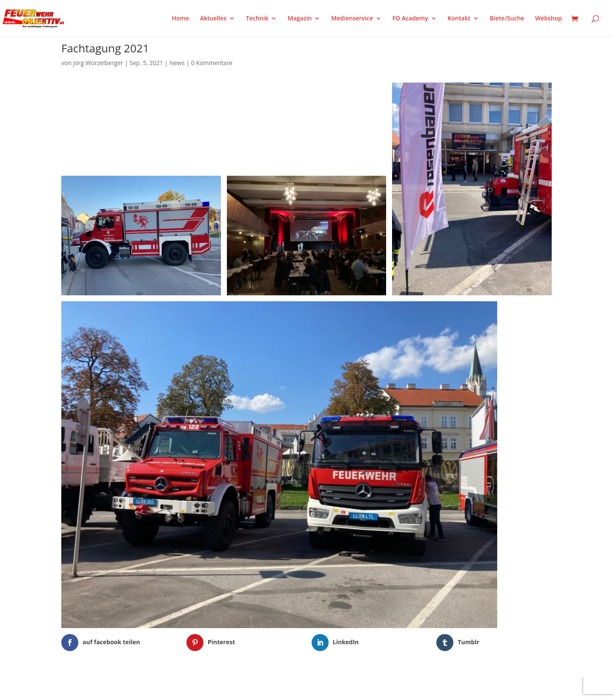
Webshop (549, 19)
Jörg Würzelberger (98, 63)
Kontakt (459, 19)
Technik (257, 19)
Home (181, 19)
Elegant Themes (104, 688)
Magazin (300, 19)
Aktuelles (213, 19)
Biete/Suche (507, 19)
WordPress (161, 688)
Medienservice (352, 19)
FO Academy (410, 19)
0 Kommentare (212, 63)
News (177, 63)
